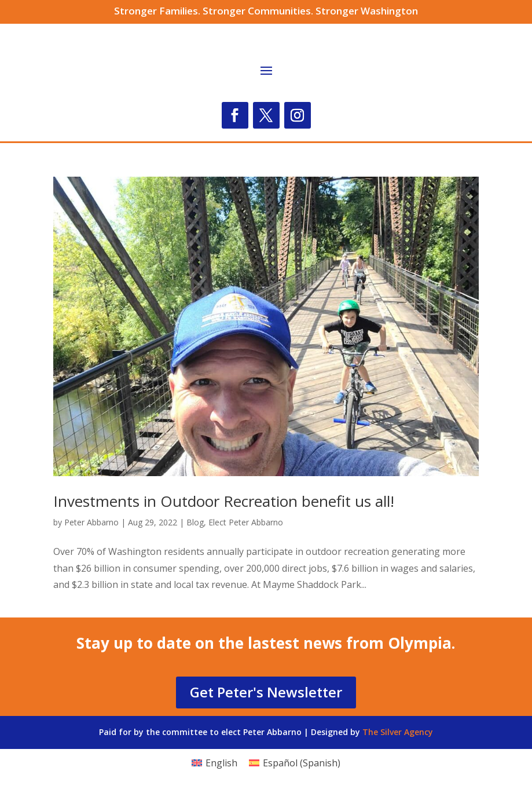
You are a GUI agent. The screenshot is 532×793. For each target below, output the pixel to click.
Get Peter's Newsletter (266, 692)
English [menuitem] (221, 763)
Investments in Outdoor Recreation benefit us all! (224, 501)
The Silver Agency (398, 732)
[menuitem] (214, 763)
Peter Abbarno (91, 522)
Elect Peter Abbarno (246, 522)
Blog (195, 522)
